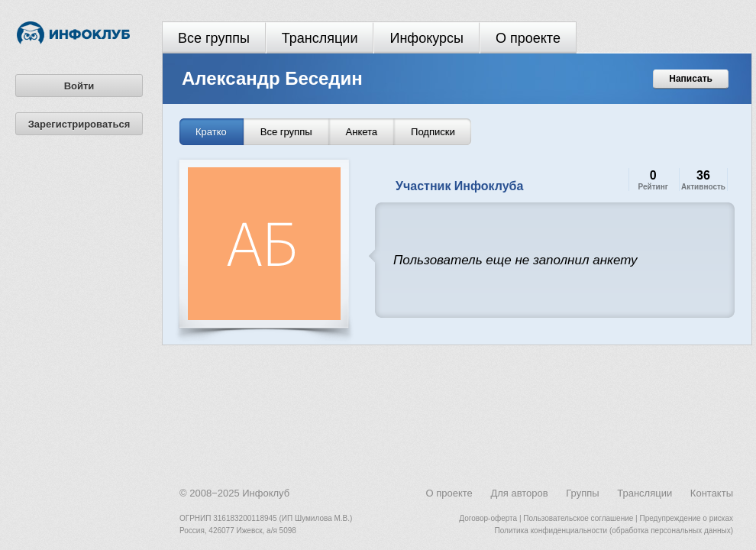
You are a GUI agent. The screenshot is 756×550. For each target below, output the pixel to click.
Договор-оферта (488, 518)
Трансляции (320, 38)
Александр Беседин (272, 78)
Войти (79, 86)
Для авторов (519, 493)
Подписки (433, 132)
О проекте (528, 38)
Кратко (211, 132)
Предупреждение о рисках (686, 518)
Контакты (712, 493)
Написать (691, 79)
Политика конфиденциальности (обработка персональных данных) (614, 531)
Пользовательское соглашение (578, 518)
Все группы (214, 38)
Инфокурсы (426, 38)
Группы (582, 493)
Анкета (362, 132)
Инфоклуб (266, 493)
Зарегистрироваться (79, 124)
